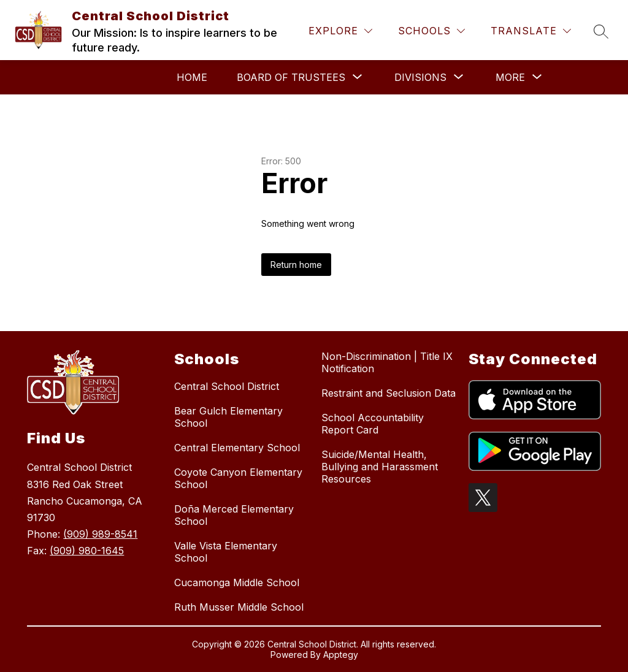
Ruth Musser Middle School (239, 607)
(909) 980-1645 (87, 551)
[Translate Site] (531, 31)
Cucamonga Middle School (237, 582)
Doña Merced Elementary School (234, 515)
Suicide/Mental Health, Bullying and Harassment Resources (380, 467)
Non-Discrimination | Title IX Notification (387, 362)
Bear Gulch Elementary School (228, 417)
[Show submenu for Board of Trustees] (291, 77)
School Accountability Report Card (373, 424)
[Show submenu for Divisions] (420, 77)
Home (192, 77)
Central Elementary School (237, 448)
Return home (296, 265)
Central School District (227, 386)
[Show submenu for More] (510, 77)
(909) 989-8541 (100, 534)
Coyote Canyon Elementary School (238, 478)
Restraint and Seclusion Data (389, 393)
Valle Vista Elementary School (226, 552)
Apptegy (341, 655)
